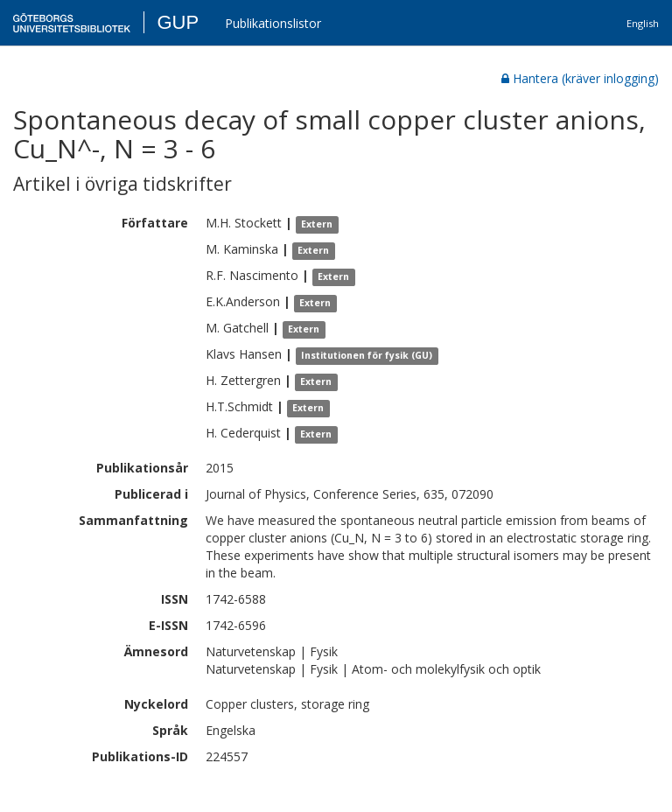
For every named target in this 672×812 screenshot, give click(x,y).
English (643, 23)
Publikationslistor (273, 23)
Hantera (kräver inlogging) (580, 78)
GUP (178, 22)
